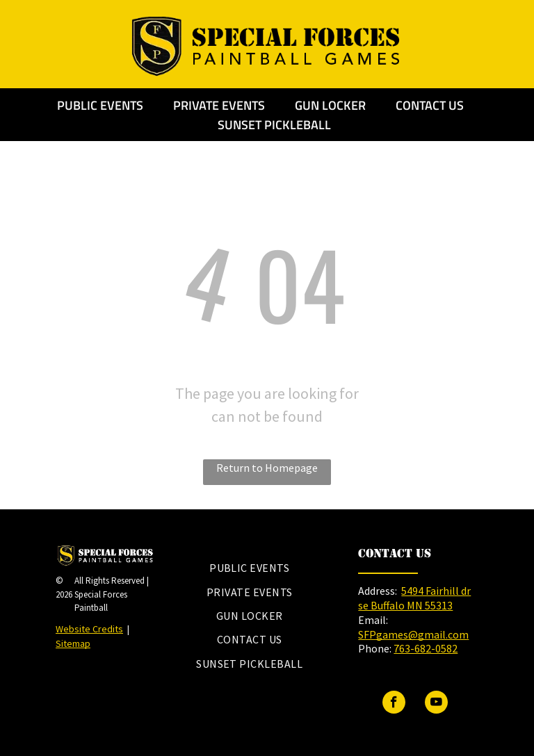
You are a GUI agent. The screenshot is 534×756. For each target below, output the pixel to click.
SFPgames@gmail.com (413, 634)
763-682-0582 (426, 648)
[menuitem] (249, 568)
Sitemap (73, 643)
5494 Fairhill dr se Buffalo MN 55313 (414, 598)
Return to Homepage (267, 468)
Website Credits (89, 629)
